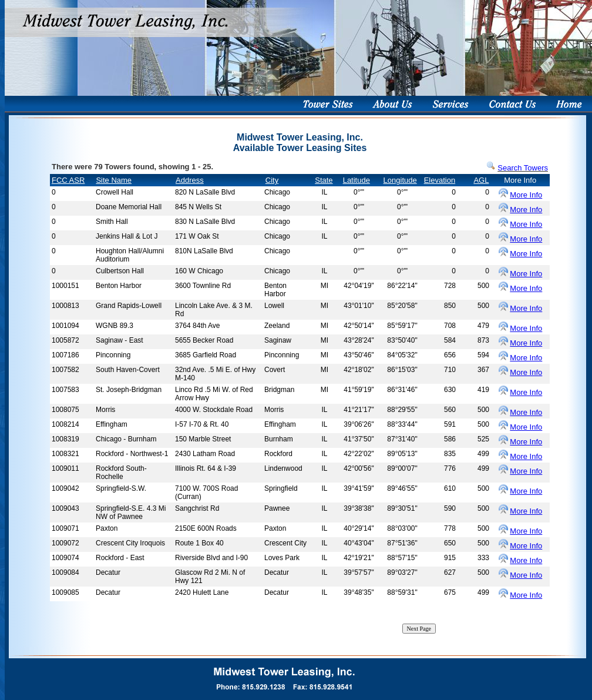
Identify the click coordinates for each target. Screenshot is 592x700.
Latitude (356, 180)
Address (190, 180)
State (324, 180)
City (272, 180)
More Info (526, 195)
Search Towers (523, 168)
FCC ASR (68, 180)
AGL (481, 180)
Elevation (440, 180)
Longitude (400, 180)
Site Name (114, 180)
